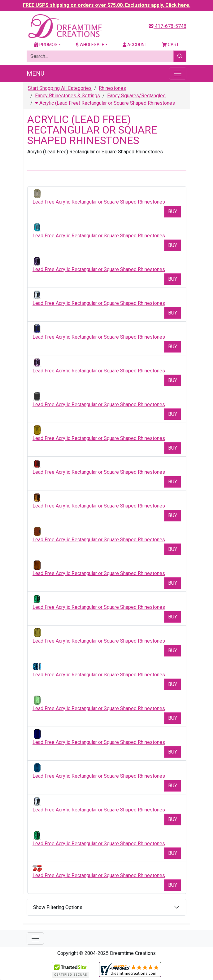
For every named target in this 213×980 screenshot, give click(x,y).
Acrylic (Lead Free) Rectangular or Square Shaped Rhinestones (105, 103)
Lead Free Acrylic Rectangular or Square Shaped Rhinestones (99, 202)
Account (135, 45)
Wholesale (90, 45)
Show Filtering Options (58, 907)
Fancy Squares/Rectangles (136, 96)
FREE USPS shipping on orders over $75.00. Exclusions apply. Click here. (107, 5)
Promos (46, 45)
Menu (35, 73)
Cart (170, 45)
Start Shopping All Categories (60, 88)
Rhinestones (112, 88)
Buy (173, 211)
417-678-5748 (167, 26)
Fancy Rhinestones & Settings (67, 96)
